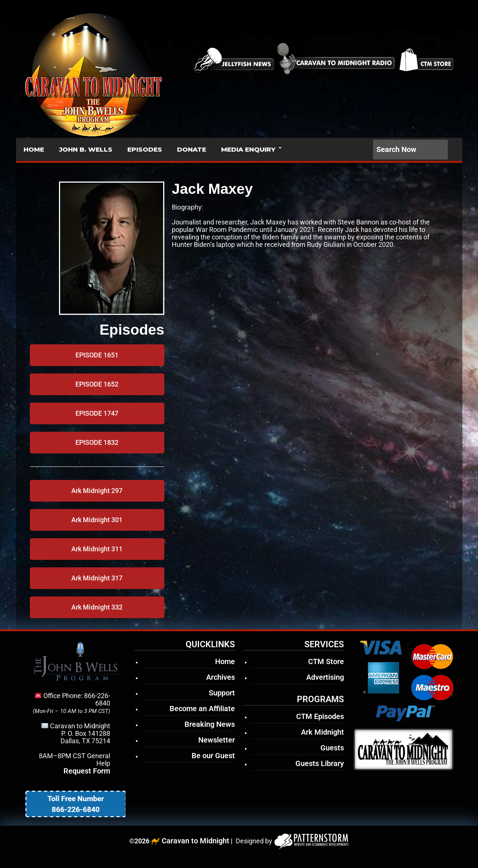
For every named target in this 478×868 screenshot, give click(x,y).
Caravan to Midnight (195, 841)
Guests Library (320, 763)
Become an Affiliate (202, 709)
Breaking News (210, 724)
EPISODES (145, 149)
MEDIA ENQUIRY (248, 149)
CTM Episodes (320, 716)
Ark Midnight (322, 732)
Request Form (87, 771)
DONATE (192, 149)
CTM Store (326, 661)
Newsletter (217, 740)
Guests (332, 748)
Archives (221, 677)
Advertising (325, 677)
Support (222, 693)
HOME (34, 149)
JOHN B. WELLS (86, 149)
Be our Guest (213, 756)
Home (225, 661)
